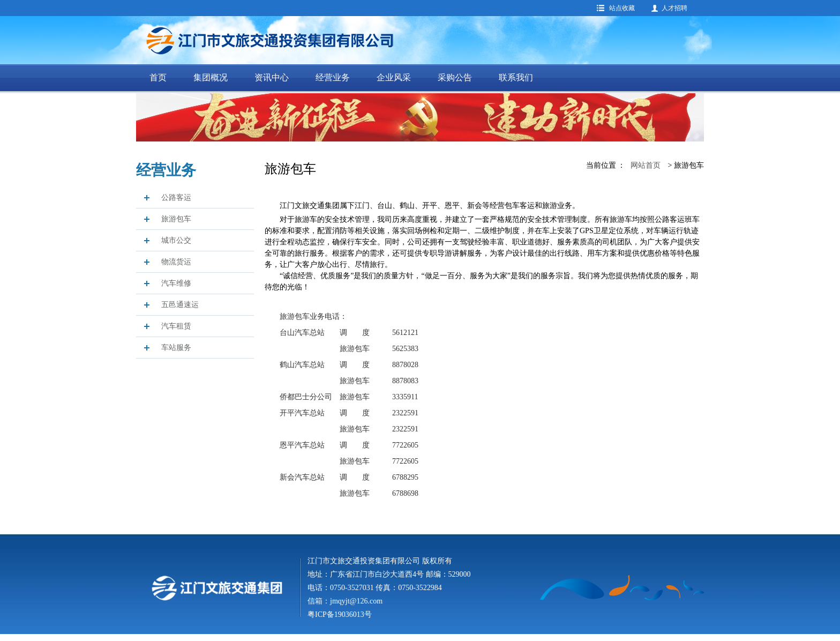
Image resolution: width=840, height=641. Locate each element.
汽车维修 (176, 283)
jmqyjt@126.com (356, 601)
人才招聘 (674, 8)
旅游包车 (176, 219)
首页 (158, 77)
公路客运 (176, 197)
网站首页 (646, 165)
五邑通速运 (180, 305)
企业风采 (394, 77)
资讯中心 (272, 77)
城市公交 (176, 240)
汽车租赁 (176, 326)
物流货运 (176, 262)
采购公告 (455, 77)
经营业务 (333, 77)
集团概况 (211, 77)
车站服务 (176, 348)
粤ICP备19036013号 (340, 614)
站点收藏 (622, 8)
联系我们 (516, 77)
